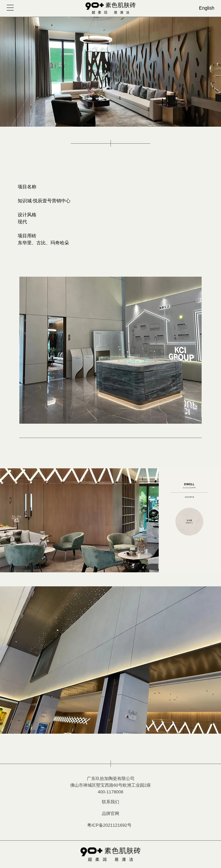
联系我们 (110, 802)
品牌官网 (110, 813)
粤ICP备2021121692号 (109, 825)
